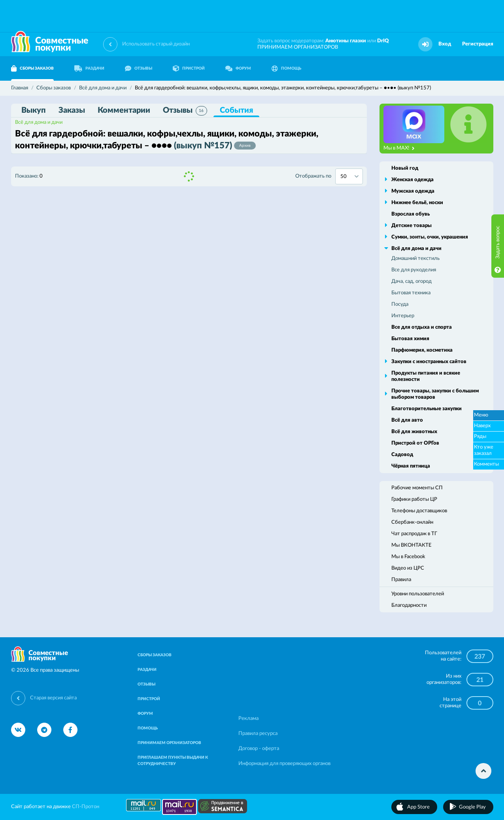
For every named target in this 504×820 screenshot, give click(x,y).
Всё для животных (414, 432)
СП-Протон (86, 807)
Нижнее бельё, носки (417, 203)
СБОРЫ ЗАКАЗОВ (32, 68)
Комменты (486, 464)
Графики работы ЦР (414, 499)
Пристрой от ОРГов (415, 443)
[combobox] (349, 176)
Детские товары (412, 226)
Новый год (405, 168)
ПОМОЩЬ (286, 68)
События (236, 110)
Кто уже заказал (484, 450)
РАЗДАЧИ (89, 68)
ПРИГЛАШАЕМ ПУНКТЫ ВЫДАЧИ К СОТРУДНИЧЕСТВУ (173, 761)
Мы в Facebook (408, 557)
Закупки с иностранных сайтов (429, 362)
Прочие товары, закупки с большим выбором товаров (435, 394)
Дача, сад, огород (412, 281)
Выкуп (34, 110)
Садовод (402, 455)
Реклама (248, 719)
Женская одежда (412, 180)
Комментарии (124, 110)
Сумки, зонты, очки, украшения (430, 237)
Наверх (482, 426)
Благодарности (409, 605)
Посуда (400, 304)
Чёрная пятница (411, 466)
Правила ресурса (258, 734)
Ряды (480, 437)
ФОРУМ (238, 68)
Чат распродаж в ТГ (414, 534)
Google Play (472, 807)
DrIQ (383, 41)
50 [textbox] (344, 177)
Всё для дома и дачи (39, 122)
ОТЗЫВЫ (139, 68)
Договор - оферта (259, 749)
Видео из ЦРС (408, 568)
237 (480, 657)
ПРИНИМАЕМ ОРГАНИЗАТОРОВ (298, 47)
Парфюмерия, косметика (422, 350)
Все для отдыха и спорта (422, 327)
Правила (401, 580)
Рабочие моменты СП (417, 488)
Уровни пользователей (418, 594)
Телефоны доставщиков (419, 511)
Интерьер (403, 316)
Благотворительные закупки (427, 409)
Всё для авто (407, 420)
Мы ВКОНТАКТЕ (412, 545)
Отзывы (185, 111)
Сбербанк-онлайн (412, 522)
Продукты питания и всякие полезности (426, 376)
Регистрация (478, 44)
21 (480, 680)
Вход (445, 44)
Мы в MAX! (399, 148)
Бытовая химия (410, 339)
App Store (418, 807)
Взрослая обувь (411, 214)
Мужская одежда (413, 191)
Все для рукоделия (414, 270)
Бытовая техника (411, 293)
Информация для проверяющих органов (284, 764)
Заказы (72, 110)
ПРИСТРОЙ (189, 68)
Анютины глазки (346, 41)
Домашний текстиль (415, 258)
